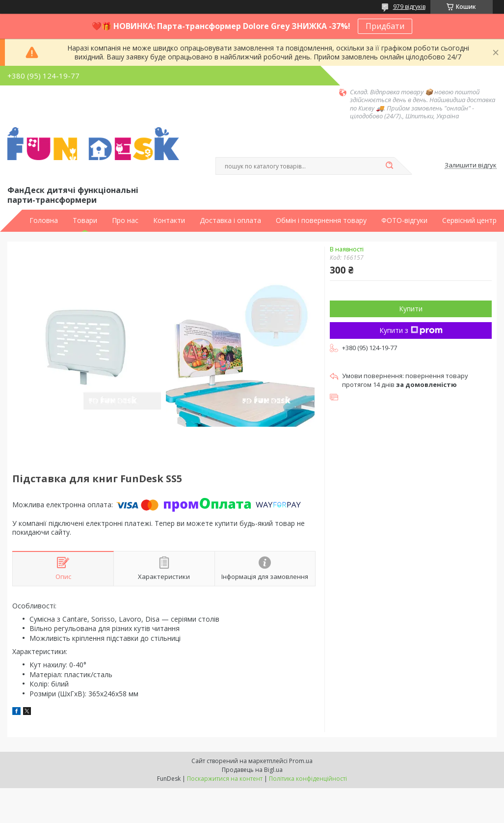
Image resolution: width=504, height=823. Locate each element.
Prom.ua (301, 761)
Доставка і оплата (230, 220)
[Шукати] (390, 166)
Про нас (125, 220)
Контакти (169, 220)
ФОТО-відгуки (404, 220)
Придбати (385, 26)
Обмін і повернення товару (321, 220)
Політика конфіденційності (308, 779)
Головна (44, 220)
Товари (85, 220)
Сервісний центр (469, 220)
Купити (411, 309)
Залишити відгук (471, 165)
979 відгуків (409, 7)
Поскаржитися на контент (225, 779)
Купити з (411, 330)
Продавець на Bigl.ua (252, 770)
